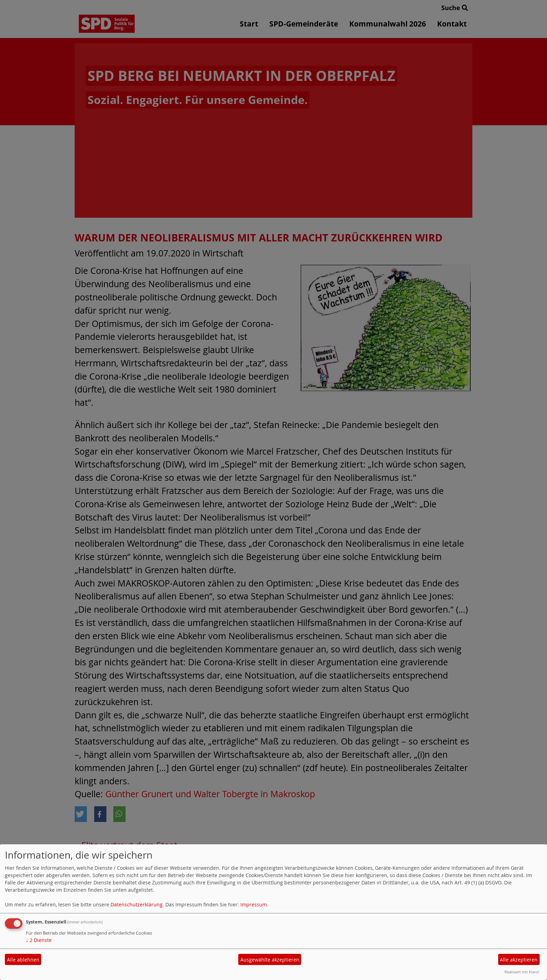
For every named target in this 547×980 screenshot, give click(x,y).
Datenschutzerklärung (137, 904)
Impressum (254, 904)
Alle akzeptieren (519, 960)
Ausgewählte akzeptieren (270, 960)
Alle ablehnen (23, 960)
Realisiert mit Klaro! (522, 972)
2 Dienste (39, 940)
